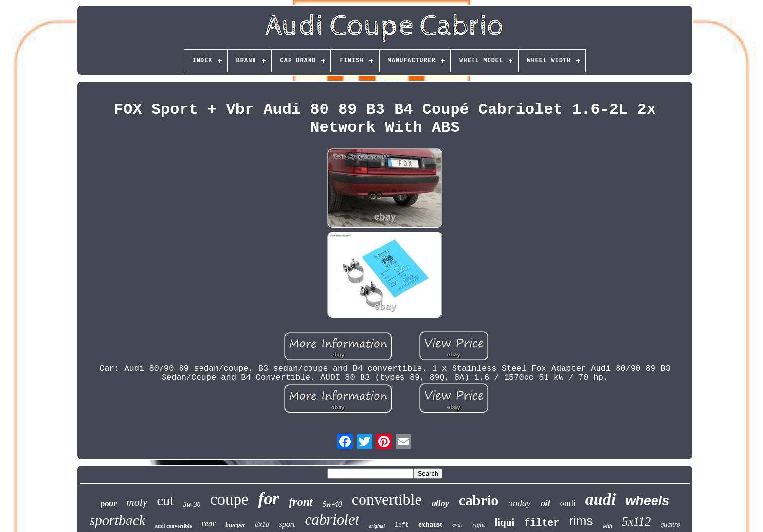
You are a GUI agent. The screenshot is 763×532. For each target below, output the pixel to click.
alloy (440, 503)
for (269, 499)
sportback (117, 520)
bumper (235, 524)
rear (209, 523)
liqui (504, 522)
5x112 (636, 522)
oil (545, 503)
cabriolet (332, 520)
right (479, 524)
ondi (568, 503)
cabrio (479, 500)
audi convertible (173, 526)
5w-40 (332, 504)
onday (519, 503)
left (402, 525)
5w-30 (192, 505)
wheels (647, 501)
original (377, 526)
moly (137, 502)
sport (287, 524)
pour (109, 504)
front (300, 502)
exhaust (430, 524)
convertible (387, 499)
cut (165, 501)
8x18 (262, 524)
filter (542, 523)
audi (600, 499)
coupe (229, 499)
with (607, 526)
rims (581, 521)
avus (457, 525)
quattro (670, 524)
